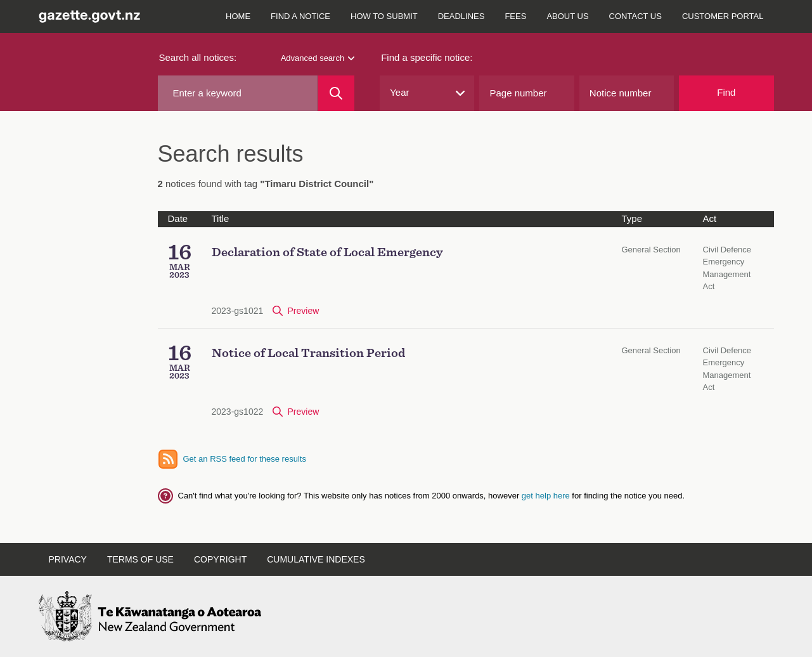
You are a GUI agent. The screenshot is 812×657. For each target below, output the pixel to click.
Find (726, 92)
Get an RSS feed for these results (245, 459)
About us (567, 16)
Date (178, 218)
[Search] (336, 93)
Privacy (68, 559)
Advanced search (318, 58)
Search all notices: (198, 57)
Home (238, 16)
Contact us (635, 16)
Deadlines (461, 16)
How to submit (384, 16)
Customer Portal (723, 16)
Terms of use (140, 559)
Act (710, 218)
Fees (515, 16)
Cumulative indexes (316, 559)
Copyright (220, 559)
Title (221, 218)
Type (632, 218)
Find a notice (300, 16)
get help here (547, 496)
